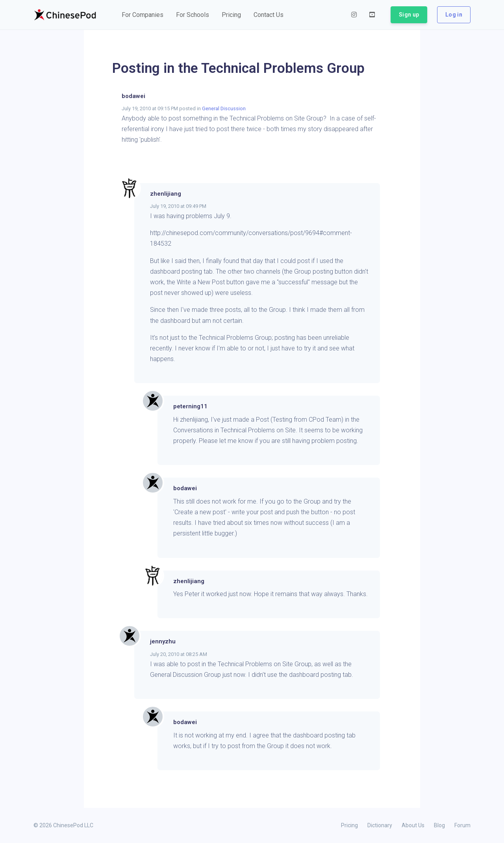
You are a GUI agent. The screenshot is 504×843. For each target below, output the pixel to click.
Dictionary (380, 825)
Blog (439, 825)
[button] (143, 15)
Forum (462, 825)
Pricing (349, 825)
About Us (413, 825)
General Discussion (224, 108)
